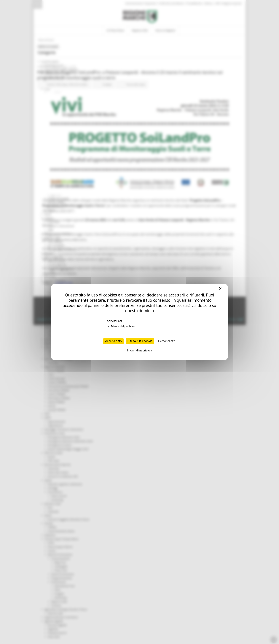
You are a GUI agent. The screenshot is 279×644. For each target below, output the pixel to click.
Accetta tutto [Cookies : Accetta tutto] (113, 341)
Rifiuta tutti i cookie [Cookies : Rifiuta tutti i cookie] (140, 341)
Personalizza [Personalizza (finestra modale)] (167, 341)
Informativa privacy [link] (139, 350)
